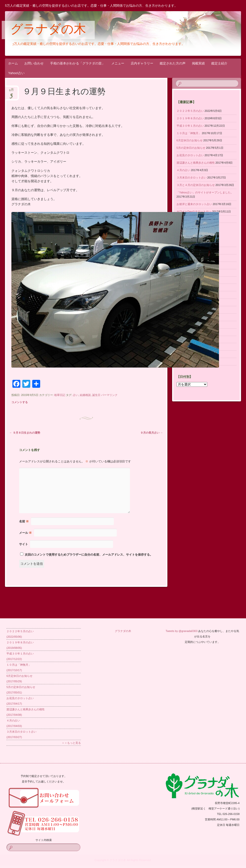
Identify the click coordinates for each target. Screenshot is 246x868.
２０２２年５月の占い (190, 111)
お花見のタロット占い (190, 155)
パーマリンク (109, 395)
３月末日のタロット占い (192, 178)
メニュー (118, 63)
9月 (11, 91)
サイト (24, 544)
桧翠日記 (60, 395)
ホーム (13, 63)
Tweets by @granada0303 (182, 631)
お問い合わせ (34, 63)
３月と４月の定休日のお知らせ (196, 185)
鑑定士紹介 (219, 63)
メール (25, 533)
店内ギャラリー (142, 63)
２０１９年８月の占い (190, 118)
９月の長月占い (152, 433)
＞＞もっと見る (71, 743)
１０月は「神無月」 (189, 133)
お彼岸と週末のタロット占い (194, 204)
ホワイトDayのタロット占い (194, 211)
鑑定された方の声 (173, 63)
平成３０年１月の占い (190, 126)
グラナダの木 (48, 30)
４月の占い (183, 170)
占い (76, 395)
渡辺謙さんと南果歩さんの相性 (196, 163)
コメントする (20, 402)
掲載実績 (198, 63)
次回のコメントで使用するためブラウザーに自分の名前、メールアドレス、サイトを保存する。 (89, 555)
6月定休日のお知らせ (190, 140)
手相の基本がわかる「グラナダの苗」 (77, 63)
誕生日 (96, 395)
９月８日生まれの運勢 (25, 433)
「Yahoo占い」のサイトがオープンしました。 (205, 192)
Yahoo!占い (16, 73)
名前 (24, 521)
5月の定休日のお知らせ (191, 148)
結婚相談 (85, 395)
